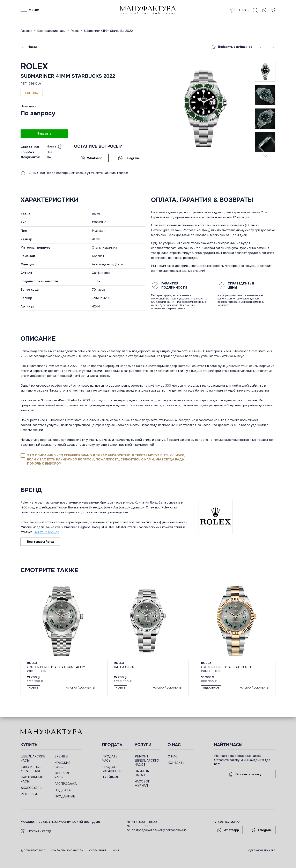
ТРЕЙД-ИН (111, 777)
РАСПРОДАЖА (66, 784)
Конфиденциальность (67, 851)
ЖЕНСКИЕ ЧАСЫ (62, 775)
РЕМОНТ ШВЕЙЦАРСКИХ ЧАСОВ (147, 761)
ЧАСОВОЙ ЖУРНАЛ (143, 783)
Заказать (44, 134)
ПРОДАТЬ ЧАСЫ (110, 758)
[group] (203, 109)
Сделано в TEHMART (262, 851)
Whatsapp (91, 158)
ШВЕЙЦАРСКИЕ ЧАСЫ (33, 758)
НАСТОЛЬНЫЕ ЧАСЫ (32, 779)
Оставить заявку (245, 774)
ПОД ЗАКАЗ (63, 790)
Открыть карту (36, 831)
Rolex (34, 66)
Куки (116, 851)
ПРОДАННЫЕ (65, 796)
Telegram (128, 158)
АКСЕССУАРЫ (31, 788)
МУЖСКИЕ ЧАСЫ (62, 765)
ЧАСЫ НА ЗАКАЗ (142, 773)
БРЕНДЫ (61, 756)
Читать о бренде (47, 532)
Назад (29, 47)
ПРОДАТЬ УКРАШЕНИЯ (112, 769)
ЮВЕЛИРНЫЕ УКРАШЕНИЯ (31, 769)
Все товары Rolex (40, 542)
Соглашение (98, 851)
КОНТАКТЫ (176, 763)
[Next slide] (265, 155)
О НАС (173, 756)
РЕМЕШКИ (29, 794)
